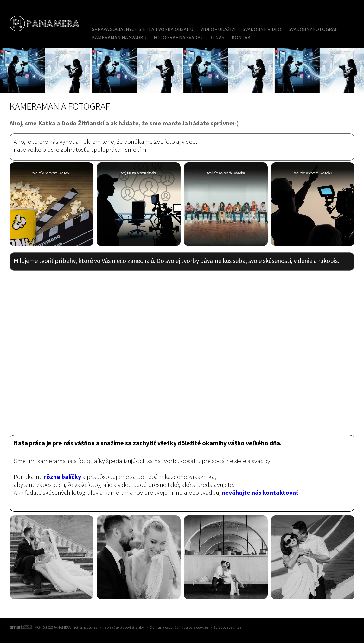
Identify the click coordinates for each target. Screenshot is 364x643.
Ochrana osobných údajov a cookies (179, 627)
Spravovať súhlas (227, 627)
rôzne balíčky (62, 477)
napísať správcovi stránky (123, 627)
